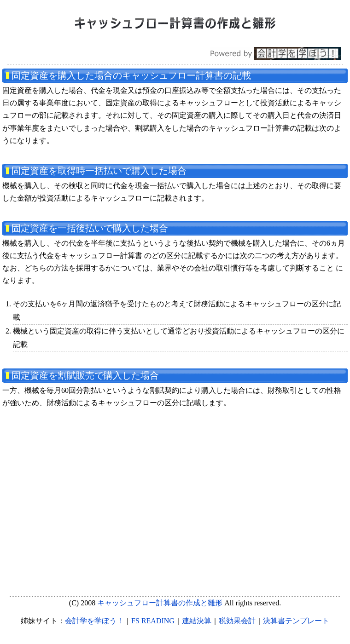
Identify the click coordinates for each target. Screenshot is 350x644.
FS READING (153, 621)
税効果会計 (237, 621)
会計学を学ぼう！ (94, 621)
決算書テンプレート (296, 621)
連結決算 (197, 621)
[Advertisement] (174, 492)
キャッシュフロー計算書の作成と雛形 (160, 603)
